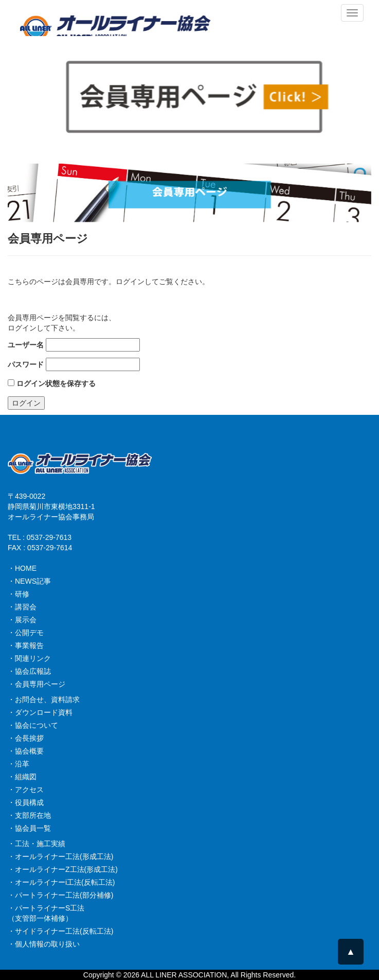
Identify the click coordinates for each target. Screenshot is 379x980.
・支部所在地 (29, 815)
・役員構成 (26, 802)
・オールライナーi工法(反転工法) (61, 882)
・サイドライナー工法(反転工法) (60, 931)
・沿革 (19, 764)
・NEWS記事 (29, 581)
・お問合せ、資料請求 (44, 699)
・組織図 (22, 777)
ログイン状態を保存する (52, 383)
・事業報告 (26, 645)
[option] (189, 193)
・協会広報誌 (29, 671)
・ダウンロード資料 (40, 712)
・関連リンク (29, 658)
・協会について (33, 725)
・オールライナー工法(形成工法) (60, 856)
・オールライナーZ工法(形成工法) (63, 869)
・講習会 (22, 607)
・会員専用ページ (37, 684)
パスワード (26, 364)
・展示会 (22, 620)
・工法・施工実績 (37, 844)
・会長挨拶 (26, 738)
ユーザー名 (26, 345)
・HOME (22, 568)
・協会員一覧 (29, 828)
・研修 (19, 594)
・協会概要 (26, 751)
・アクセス (26, 790)
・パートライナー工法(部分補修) (60, 895)
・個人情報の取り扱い (44, 944)
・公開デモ (26, 633)
